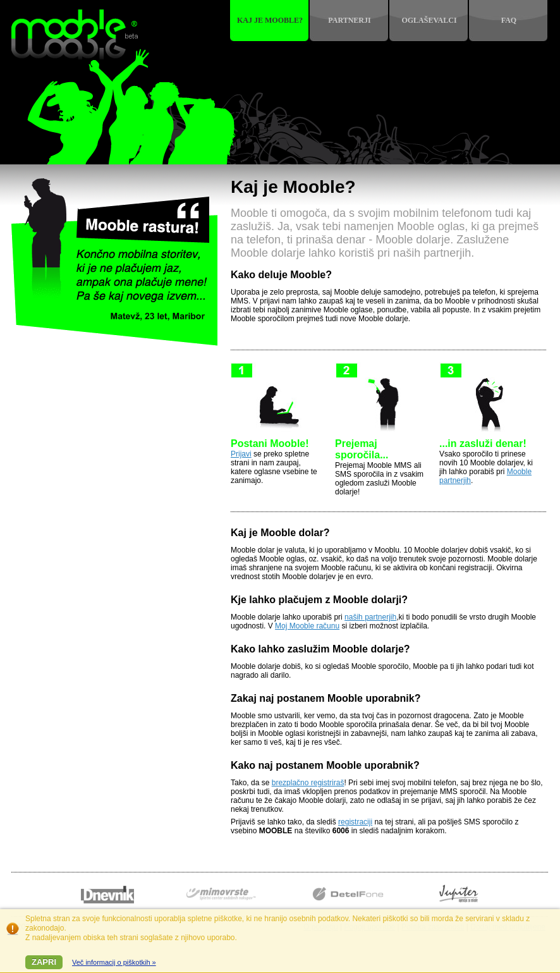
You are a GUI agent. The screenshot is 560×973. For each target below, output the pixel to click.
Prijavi (241, 454)
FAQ (509, 20)
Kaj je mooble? (270, 20)
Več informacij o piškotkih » (114, 962)
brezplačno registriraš (308, 783)
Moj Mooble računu (307, 626)
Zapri (44, 962)
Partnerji (349, 20)
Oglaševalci (429, 20)
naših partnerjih (370, 617)
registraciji (355, 822)
